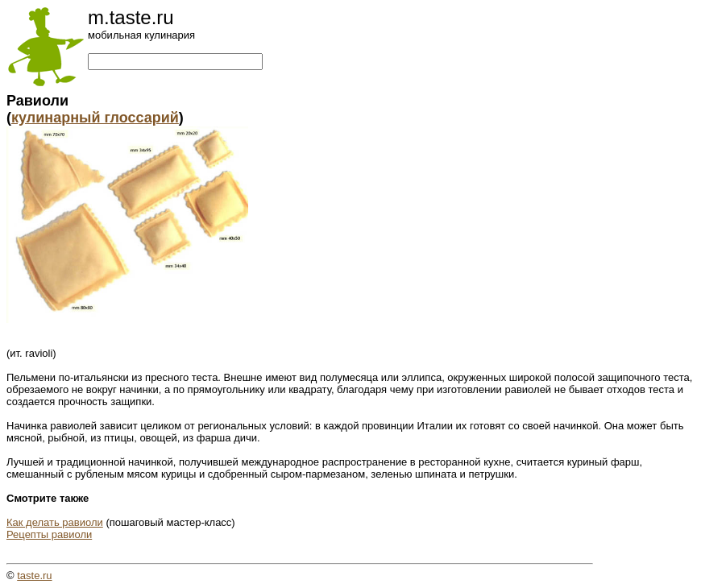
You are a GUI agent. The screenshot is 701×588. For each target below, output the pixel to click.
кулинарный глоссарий (95, 118)
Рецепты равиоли (49, 534)
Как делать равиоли (55, 522)
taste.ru (34, 576)
